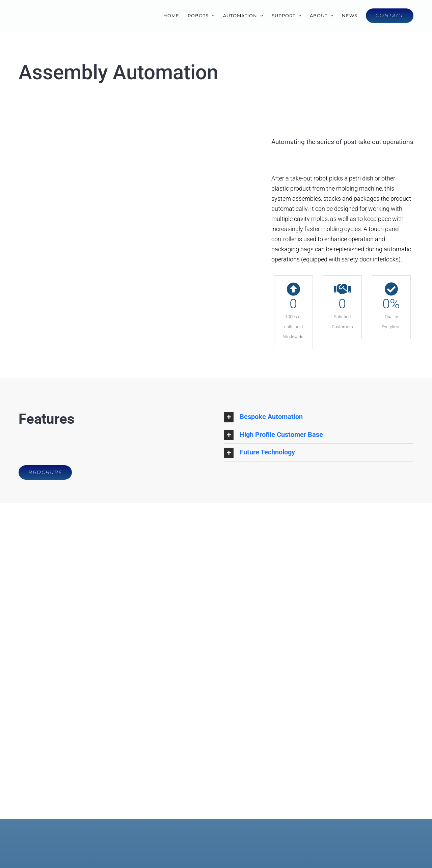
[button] (319, 417)
